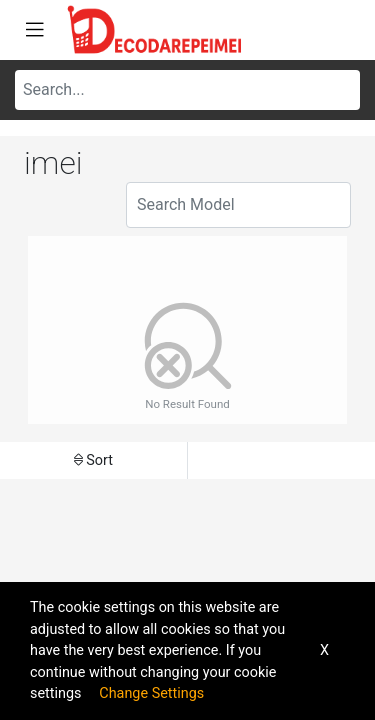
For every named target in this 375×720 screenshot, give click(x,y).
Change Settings (151, 693)
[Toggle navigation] (35, 30)
